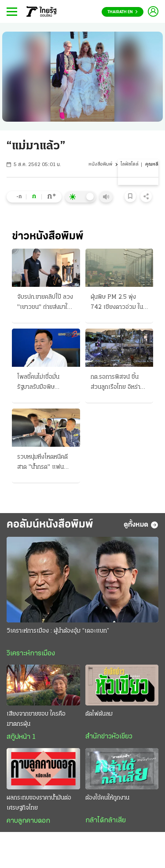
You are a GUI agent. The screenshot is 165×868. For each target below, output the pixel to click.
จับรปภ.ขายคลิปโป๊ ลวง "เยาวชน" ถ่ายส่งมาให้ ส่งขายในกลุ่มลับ (45, 303)
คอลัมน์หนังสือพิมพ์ (50, 525)
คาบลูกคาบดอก (28, 821)
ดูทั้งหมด (141, 525)
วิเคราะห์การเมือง (31, 654)
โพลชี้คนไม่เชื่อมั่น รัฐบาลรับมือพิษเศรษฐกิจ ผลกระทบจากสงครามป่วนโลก (46, 383)
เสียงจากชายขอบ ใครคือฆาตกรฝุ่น (36, 719)
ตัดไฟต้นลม (99, 714)
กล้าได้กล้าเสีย (106, 821)
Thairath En (123, 12)
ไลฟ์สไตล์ (130, 165)
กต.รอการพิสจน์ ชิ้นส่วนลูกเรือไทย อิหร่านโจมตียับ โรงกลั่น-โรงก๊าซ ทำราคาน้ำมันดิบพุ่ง (119, 383)
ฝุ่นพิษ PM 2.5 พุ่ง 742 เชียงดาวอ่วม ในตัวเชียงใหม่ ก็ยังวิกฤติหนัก (118, 303)
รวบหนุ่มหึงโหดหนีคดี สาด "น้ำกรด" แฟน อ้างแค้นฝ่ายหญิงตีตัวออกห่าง (43, 463)
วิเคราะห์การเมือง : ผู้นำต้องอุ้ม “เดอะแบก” (58, 631)
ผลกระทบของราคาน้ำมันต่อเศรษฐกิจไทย (39, 803)
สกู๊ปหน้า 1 (21, 737)
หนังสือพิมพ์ (100, 165)
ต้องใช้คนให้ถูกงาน (107, 798)
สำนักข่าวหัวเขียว (109, 737)
